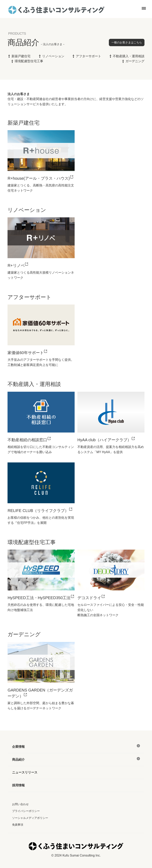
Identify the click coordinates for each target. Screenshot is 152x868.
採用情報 (18, 785)
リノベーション (53, 56)
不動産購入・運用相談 (129, 56)
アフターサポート (88, 56)
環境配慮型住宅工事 (29, 61)
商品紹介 (18, 760)
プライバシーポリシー (26, 811)
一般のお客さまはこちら (127, 42)
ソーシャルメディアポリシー (30, 818)
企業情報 (18, 747)
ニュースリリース (25, 772)
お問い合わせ (20, 804)
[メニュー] (138, 746)
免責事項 (18, 825)
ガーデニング (135, 61)
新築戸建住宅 (21, 56)
